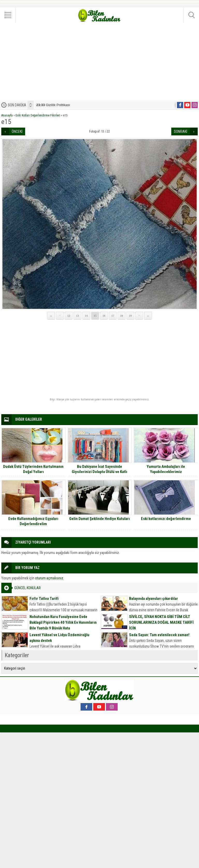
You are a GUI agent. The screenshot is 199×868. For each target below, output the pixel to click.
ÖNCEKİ (17, 131)
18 (122, 316)
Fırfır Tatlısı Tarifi (44, 599)
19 (130, 316)
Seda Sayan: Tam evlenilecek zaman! (159, 635)
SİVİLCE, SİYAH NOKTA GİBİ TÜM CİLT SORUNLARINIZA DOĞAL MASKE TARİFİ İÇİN (161, 622)
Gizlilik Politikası (53, 105)
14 (86, 316)
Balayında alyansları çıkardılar (154, 599)
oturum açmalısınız (49, 578)
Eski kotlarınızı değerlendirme (166, 519)
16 (104, 316)
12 (69, 316)
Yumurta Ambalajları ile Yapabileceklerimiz (166, 469)
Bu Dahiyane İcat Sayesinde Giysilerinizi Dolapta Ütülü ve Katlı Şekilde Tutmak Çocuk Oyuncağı (99, 472)
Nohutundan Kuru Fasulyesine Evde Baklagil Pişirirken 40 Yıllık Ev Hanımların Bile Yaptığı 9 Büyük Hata (63, 622)
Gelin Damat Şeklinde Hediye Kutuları (99, 519)
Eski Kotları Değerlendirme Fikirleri (38, 115)
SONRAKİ (181, 131)
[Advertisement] (99, 62)
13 (78, 316)
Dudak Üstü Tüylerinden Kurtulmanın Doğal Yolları (33, 469)
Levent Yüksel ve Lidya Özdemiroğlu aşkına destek (59, 638)
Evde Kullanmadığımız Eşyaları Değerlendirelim (33, 521)
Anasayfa (7, 115)
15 (95, 316)
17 (113, 316)
